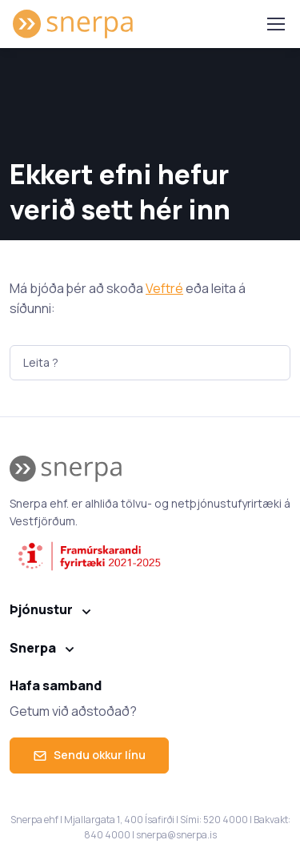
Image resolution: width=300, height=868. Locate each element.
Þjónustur (41, 609)
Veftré (164, 288)
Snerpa (33, 648)
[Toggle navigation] (275, 24)
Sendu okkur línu (89, 755)
